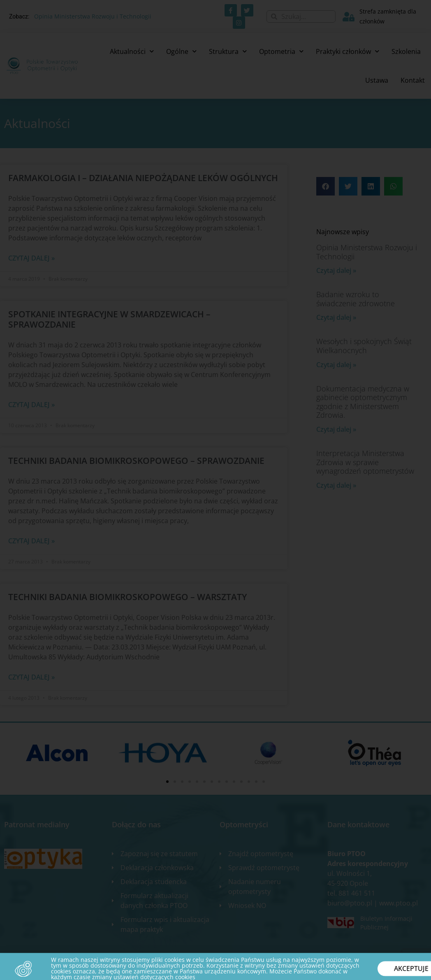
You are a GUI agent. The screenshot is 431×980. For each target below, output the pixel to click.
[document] (215, 490)
